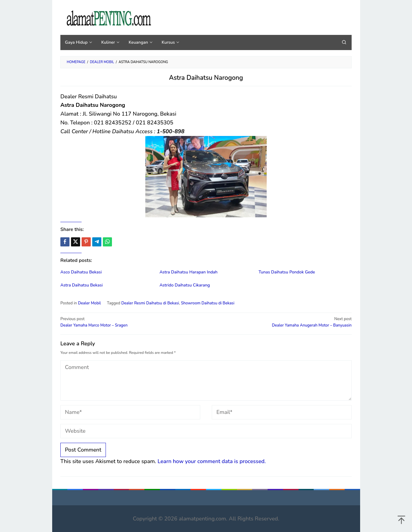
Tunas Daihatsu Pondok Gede (287, 272)
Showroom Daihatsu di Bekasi (208, 303)
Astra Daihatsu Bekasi (82, 285)
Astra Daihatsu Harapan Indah (189, 272)
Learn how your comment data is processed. (212, 461)
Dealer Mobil (89, 303)
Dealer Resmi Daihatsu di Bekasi (150, 303)
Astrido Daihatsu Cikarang (185, 285)
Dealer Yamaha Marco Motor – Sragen (130, 322)
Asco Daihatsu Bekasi (81, 272)
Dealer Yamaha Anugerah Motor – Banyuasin (282, 322)
